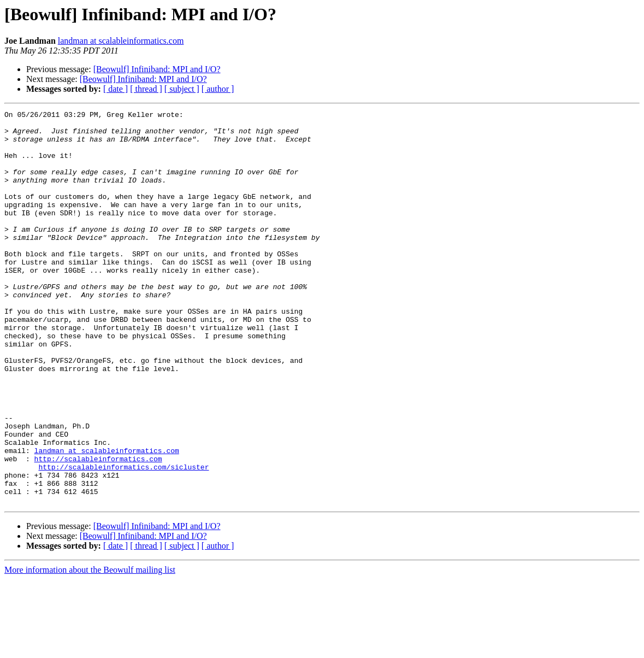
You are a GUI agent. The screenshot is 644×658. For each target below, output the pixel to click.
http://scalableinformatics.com (98, 529)
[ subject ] (182, 89)
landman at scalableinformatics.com (121, 41)
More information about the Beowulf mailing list (90, 648)
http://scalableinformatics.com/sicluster (123, 539)
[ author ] (218, 89)
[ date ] (116, 89)
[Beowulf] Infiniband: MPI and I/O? (157, 69)
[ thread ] (146, 89)
